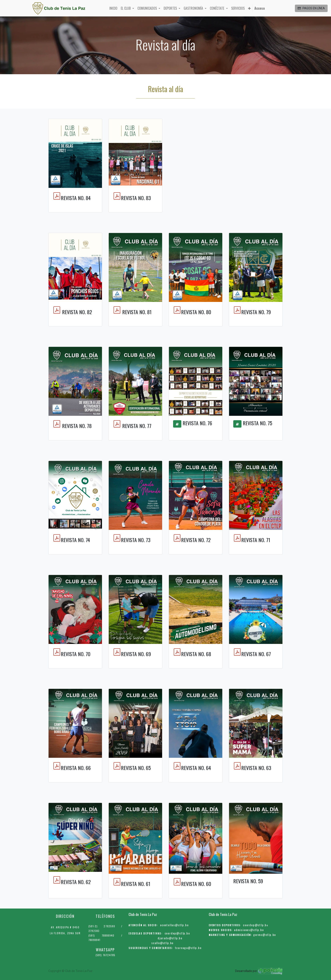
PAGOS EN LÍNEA (311, 8)
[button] (249, 8)
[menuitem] (113, 8)
